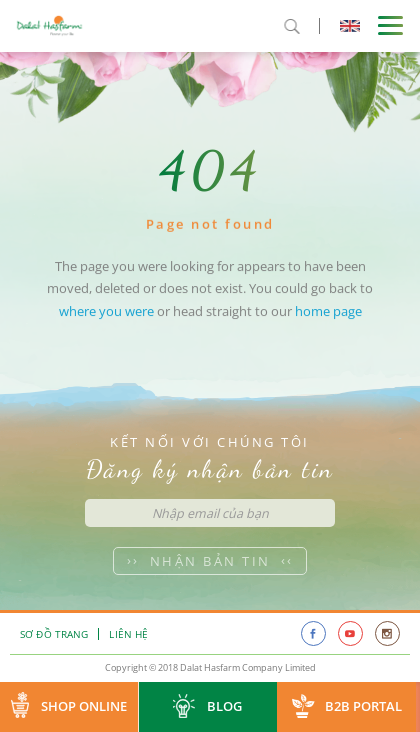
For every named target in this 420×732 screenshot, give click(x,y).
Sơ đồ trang (54, 634)
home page (328, 321)
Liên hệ (128, 634)
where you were (106, 321)
